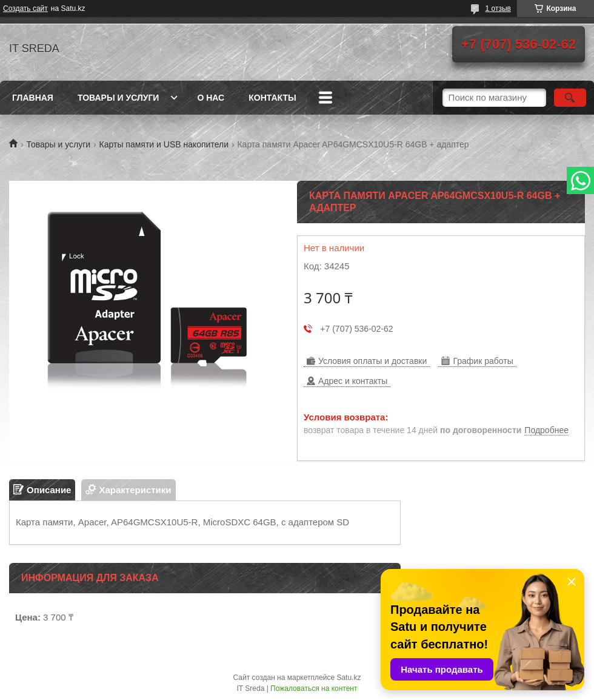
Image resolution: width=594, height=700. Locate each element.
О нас (211, 98)
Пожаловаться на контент (314, 688)
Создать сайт (25, 8)
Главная (33, 98)
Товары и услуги (118, 98)
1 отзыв (498, 8)
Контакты (272, 98)
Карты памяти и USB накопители (164, 144)
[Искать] (570, 98)
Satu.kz (349, 678)
